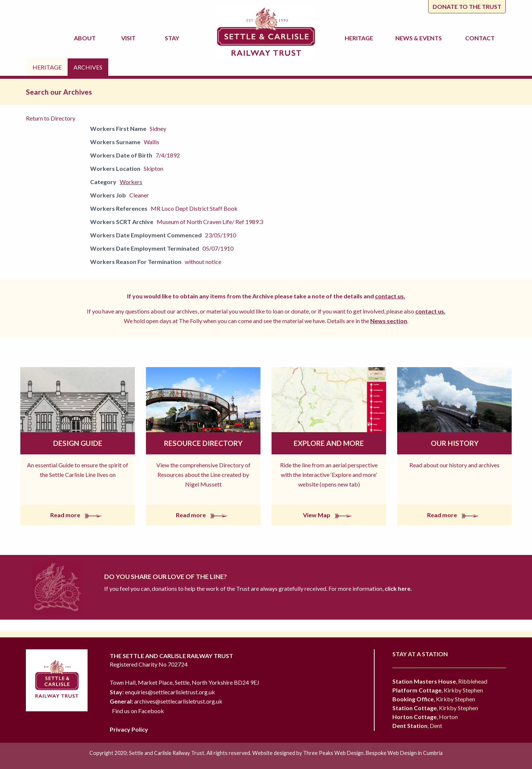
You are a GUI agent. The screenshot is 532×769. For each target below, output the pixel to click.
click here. (398, 588)
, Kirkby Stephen (438, 690)
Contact (480, 38)
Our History (455, 443)
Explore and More (329, 443)
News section (389, 321)
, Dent (417, 726)
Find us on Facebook (138, 711)
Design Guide (78, 443)
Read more (78, 515)
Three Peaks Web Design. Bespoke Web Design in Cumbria (373, 753)
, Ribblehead (440, 681)
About (86, 38)
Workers (131, 182)
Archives (88, 67)
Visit (129, 38)
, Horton (425, 717)
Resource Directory (203, 443)
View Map (329, 515)
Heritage (360, 38)
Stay (173, 38)
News (420, 38)
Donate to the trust (467, 6)
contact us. (390, 296)
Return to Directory (51, 118)
